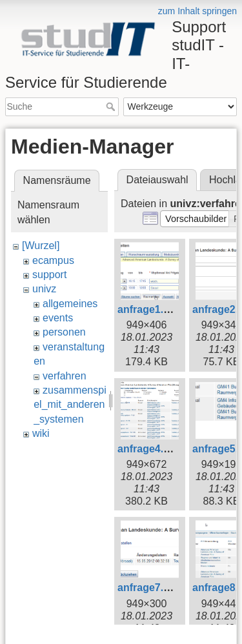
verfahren (65, 376)
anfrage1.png (150, 309)
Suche (112, 106)
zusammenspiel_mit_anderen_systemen (70, 405)
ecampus (53, 260)
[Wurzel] (41, 246)
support (49, 275)
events (58, 318)
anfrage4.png (150, 449)
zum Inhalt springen (197, 11)
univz (44, 289)
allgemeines (70, 304)
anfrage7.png (150, 588)
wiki (41, 433)
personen (64, 332)
